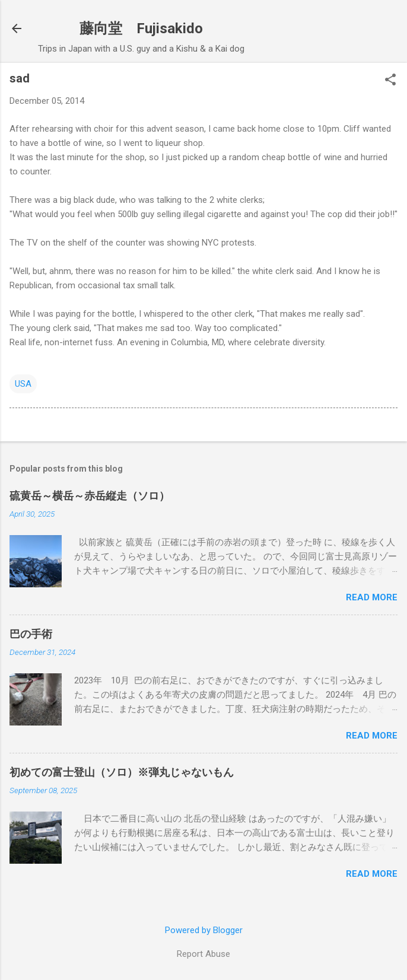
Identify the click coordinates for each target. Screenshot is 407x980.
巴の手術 (31, 634)
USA (23, 384)
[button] (390, 81)
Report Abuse (203, 954)
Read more (372, 597)
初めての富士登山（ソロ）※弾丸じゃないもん (122, 772)
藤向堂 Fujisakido (141, 28)
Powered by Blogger (204, 930)
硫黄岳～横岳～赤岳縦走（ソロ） (90, 496)
